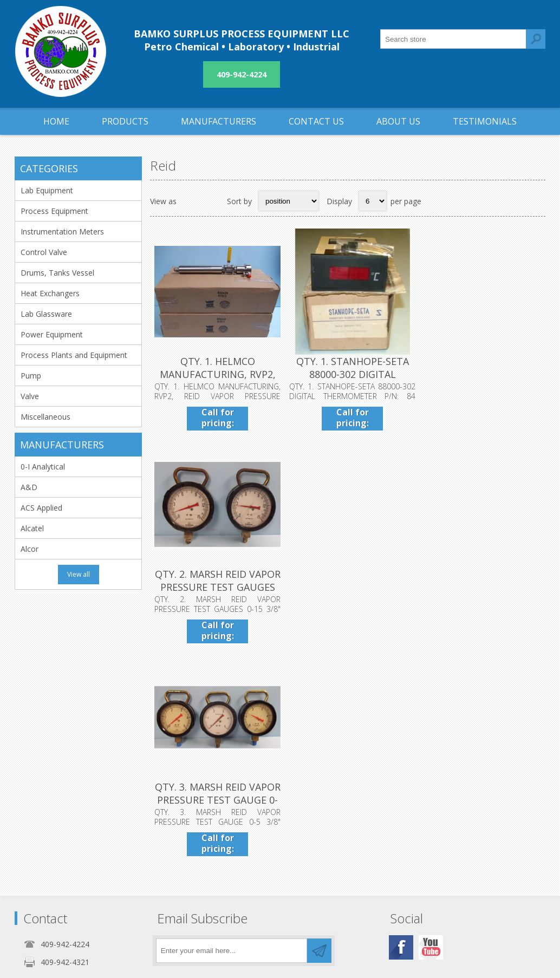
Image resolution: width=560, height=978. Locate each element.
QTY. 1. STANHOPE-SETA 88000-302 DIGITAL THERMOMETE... (348, 372)
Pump (31, 376)
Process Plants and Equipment (74, 355)
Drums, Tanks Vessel (57, 273)
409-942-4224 (242, 74)
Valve (30, 396)
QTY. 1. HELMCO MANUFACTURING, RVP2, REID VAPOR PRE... (216, 372)
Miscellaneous (45, 417)
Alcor (30, 549)
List (212, 201)
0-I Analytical (43, 467)
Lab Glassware (46, 314)
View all (79, 574)
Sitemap (389, 848)
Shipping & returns (232, 830)
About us (215, 866)
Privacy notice (224, 848)
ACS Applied (41, 508)
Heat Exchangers (50, 293)
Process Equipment (54, 211)
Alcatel (32, 528)
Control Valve (44, 252)
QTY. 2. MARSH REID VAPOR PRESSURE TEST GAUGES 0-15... (480, 372)
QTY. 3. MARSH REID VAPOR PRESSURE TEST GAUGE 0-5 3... (216, 582)
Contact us (394, 830)
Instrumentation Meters (62, 232)
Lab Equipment (47, 190)
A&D (29, 487)
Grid (191, 201)
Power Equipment (52, 334)
